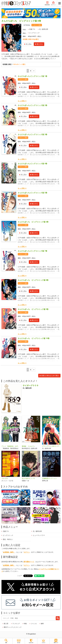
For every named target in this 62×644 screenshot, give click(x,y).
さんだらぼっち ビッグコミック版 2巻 (32, 105)
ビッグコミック (34, 33)
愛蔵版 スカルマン (28, 446)
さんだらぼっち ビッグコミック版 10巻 (34, 338)
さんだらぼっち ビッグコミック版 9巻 (33, 309)
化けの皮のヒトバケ (28, 478)
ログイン (53, 3)
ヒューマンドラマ (39, 535)
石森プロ (32, 29)
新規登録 (47, 3)
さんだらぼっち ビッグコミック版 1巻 (32, 76)
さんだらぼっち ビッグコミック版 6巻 (33, 222)
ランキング (16, 624)
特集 (25, 624)
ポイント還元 (37, 25)
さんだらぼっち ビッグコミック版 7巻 (32, 251)
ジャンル (34, 624)
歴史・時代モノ (8, 539)
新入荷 (6, 624)
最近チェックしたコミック (13, 627)
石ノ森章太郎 (44, 29)
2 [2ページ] (31, 71)
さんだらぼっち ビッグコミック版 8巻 (33, 280)
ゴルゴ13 (5, 478)
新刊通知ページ (29, 562)
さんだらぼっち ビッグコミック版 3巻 (32, 134)
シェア (20, 576)
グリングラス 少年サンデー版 (51, 446)
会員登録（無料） (9, 552)
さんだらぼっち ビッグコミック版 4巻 (32, 164)
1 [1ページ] (28, 71)
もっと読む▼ (22, 101)
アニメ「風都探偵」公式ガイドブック (11, 446)
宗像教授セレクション (50, 478)
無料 (42, 624)
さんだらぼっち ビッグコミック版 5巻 (32, 193)
